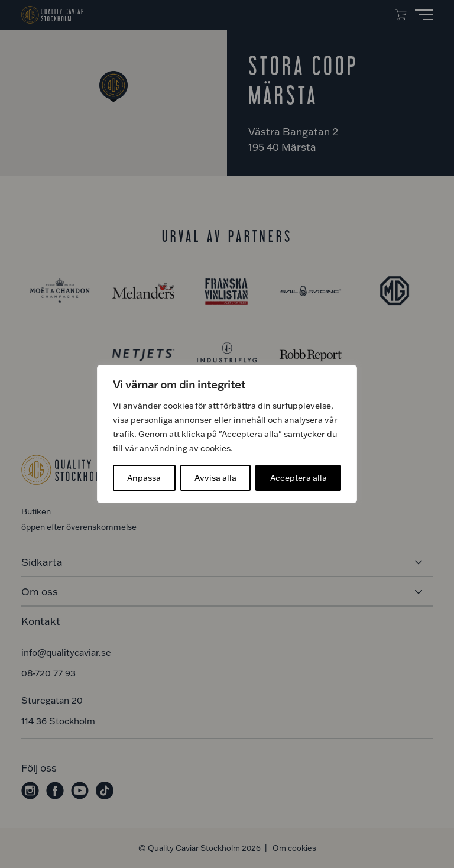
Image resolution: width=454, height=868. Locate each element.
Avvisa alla (215, 477)
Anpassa (144, 477)
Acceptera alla (299, 477)
